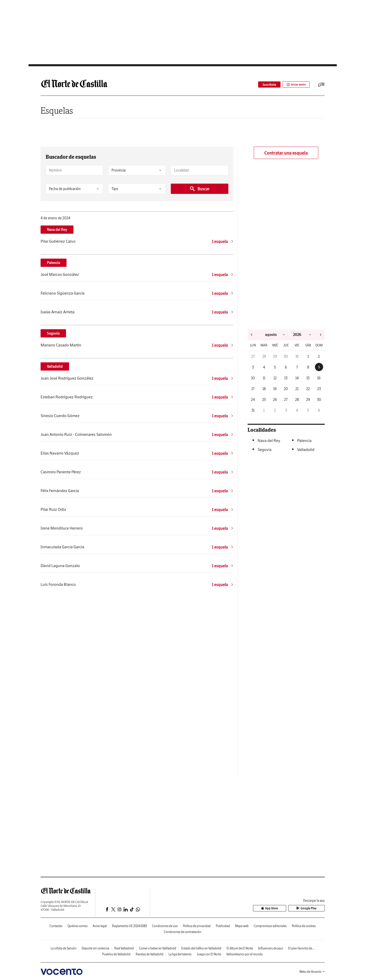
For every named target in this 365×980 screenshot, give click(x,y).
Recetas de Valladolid (149, 954)
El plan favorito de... (301, 948)
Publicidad (223, 926)
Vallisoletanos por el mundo (245, 954)
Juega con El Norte (209, 954)
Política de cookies (304, 926)
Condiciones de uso (165, 926)
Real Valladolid (124, 948)
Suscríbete (266, 85)
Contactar (56, 926)
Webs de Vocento (312, 972)
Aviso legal (100, 926)
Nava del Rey (57, 230)
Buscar (199, 189)
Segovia (53, 333)
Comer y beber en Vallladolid (158, 948)
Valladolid (55, 366)
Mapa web (242, 926)
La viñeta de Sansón (64, 948)
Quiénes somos (78, 926)
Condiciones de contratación (183, 932)
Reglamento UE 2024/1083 (129, 926)
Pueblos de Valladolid (116, 954)
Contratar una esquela (286, 153)
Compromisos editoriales (270, 926)
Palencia (54, 263)
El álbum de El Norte (240, 948)
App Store (281, 908)
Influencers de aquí (271, 948)
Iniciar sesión (294, 85)
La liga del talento (180, 954)
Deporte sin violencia (95, 948)
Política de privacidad (197, 926)
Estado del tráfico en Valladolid (201, 948)
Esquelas (57, 111)
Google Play (310, 908)
